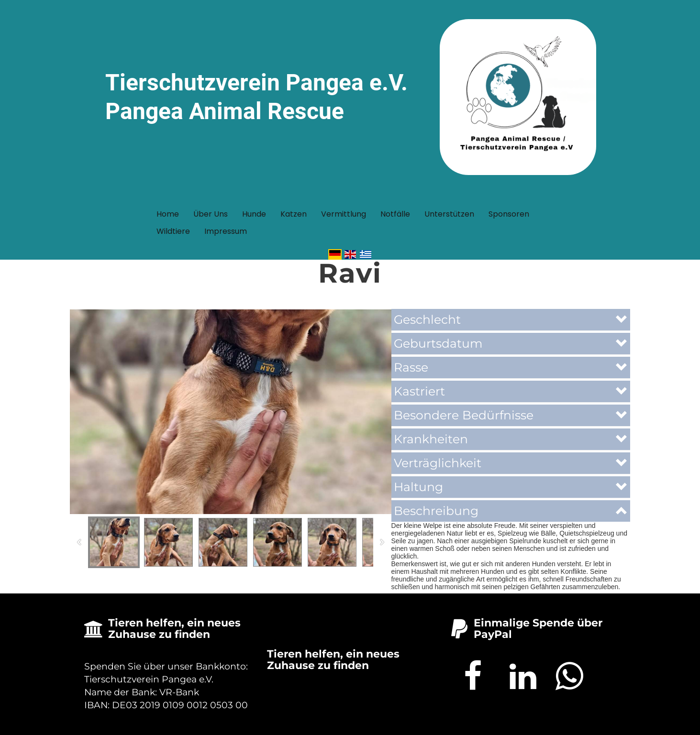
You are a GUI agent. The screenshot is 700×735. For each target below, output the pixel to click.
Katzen (294, 214)
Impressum (226, 231)
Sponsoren (509, 214)
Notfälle (395, 214)
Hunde (254, 214)
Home (168, 214)
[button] (511, 320)
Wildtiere (173, 231)
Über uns (211, 214)
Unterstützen (449, 214)
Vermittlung (344, 214)
